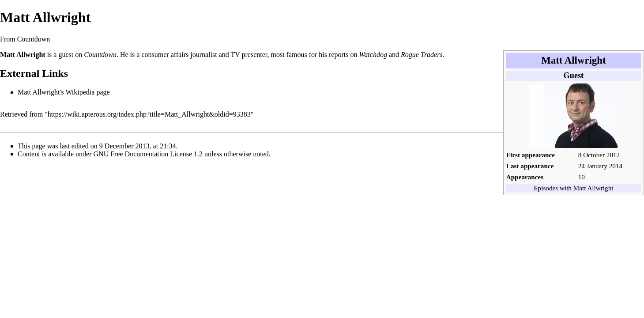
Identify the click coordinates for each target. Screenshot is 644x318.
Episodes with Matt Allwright (573, 188)
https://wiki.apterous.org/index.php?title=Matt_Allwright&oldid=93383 (149, 114)
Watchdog (373, 55)
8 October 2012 (599, 155)
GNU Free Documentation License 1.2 (148, 154)
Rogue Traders (422, 55)
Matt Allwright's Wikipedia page (64, 92)
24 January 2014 (600, 166)
